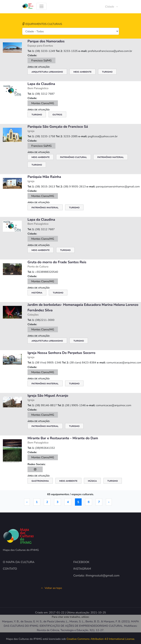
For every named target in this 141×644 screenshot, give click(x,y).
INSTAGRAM (82, 569)
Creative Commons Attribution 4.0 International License (100, 639)
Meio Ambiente (82, 72)
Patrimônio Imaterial (45, 208)
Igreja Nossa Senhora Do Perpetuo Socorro (61, 353)
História (37, 293)
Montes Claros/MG (43, 103)
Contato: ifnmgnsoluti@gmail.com (96, 576)
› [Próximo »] (109, 502)
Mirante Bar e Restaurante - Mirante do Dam (63, 438)
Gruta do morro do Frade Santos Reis (57, 262)
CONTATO (10, 569)
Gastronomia (40, 481)
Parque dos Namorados (46, 41)
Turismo (107, 72)
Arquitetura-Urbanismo (47, 72)
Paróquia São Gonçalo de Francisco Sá (58, 127)
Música (92, 481)
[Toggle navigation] (41, 6)
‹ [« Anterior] (27, 502)
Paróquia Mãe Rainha (44, 177)
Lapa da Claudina (41, 84)
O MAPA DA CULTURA (19, 562)
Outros (57, 115)
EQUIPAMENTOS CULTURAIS (42, 24)
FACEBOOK (82, 562)
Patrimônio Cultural (74, 157)
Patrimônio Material (111, 157)
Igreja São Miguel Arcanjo (48, 396)
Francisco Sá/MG (41, 60)
